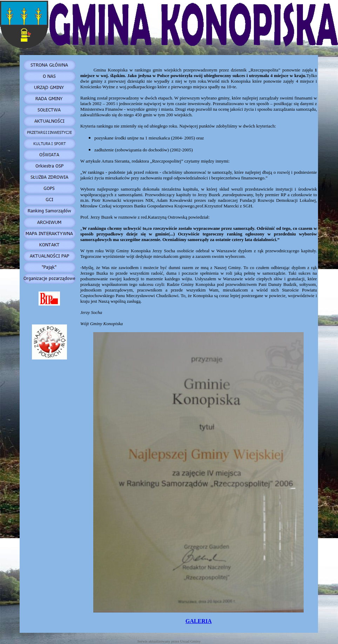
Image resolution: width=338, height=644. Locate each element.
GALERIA (199, 621)
